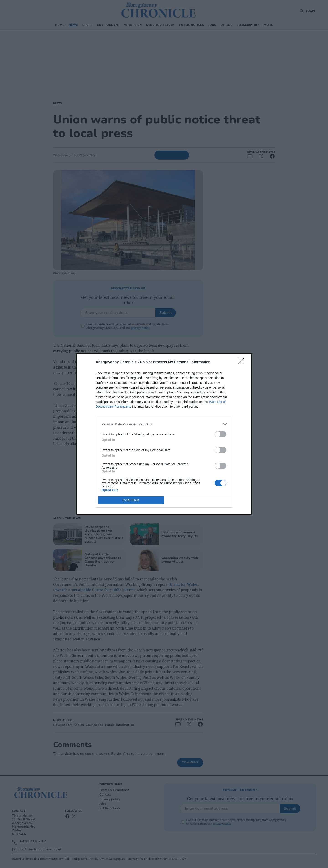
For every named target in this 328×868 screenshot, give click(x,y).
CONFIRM (131, 500)
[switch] (220, 434)
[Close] (243, 362)
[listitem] (164, 424)
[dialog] (164, 434)
